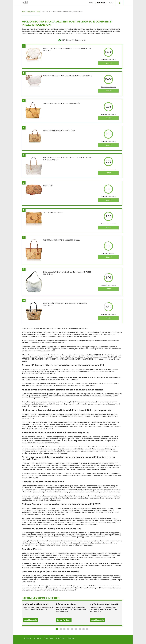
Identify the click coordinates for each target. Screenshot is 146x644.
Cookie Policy (60, 638)
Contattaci (71, 638)
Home (91, 3)
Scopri (108, 63)
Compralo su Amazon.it (108, 60)
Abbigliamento (100, 3)
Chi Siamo (27, 638)
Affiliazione (37, 638)
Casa (110, 3)
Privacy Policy (48, 638)
